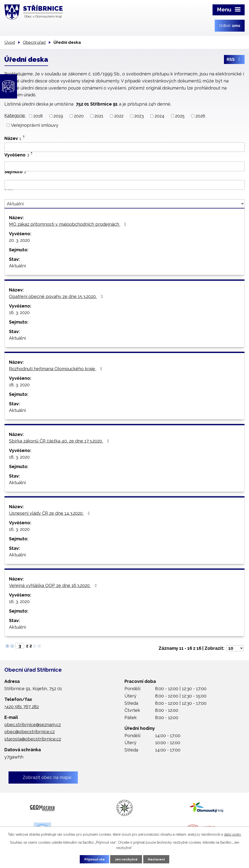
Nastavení (158, 859)
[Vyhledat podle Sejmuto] (124, 185)
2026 (200, 116)
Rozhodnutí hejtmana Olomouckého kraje (57, 369)
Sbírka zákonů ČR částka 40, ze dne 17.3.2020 (60, 441)
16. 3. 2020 (19, 312)
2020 (79, 116)
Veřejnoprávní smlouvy (35, 125)
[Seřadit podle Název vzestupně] (24, 136)
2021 (99, 116)
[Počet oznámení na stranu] (235, 648)
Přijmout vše (93, 859)
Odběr (230, 26)
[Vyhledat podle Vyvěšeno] (124, 166)
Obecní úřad (34, 42)
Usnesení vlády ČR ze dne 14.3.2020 (50, 513)
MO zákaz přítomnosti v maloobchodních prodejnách (69, 224)
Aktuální (17, 266)
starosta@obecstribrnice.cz (33, 739)
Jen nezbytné (126, 859)
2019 (58, 116)
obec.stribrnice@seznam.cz (33, 725)
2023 (139, 116)
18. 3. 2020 (19, 385)
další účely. (233, 834)
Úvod (10, 42)
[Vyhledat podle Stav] (124, 204)
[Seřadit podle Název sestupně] (24, 138)
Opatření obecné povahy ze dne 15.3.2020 (57, 296)
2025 (180, 116)
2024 (160, 116)
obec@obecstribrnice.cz (30, 732)
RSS (234, 60)
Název (13, 138)
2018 (38, 116)
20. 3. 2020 (19, 240)
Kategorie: (15, 115)
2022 (119, 116)
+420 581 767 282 (22, 707)
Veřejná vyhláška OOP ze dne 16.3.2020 (54, 585)
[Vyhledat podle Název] (124, 147)
